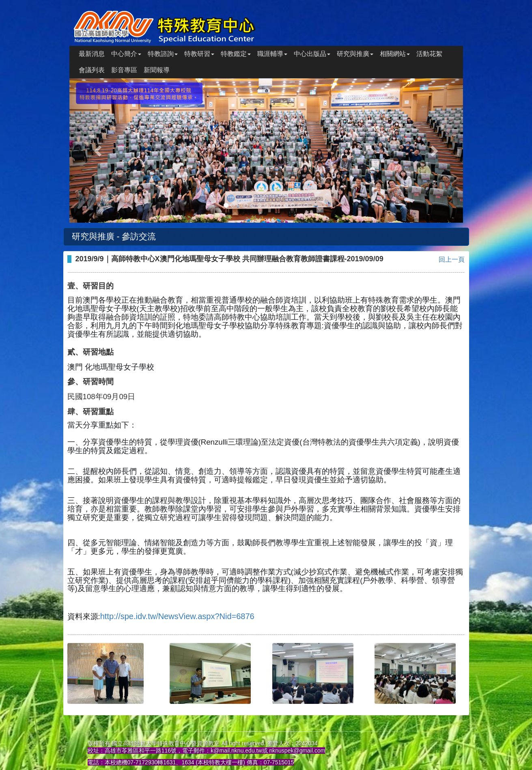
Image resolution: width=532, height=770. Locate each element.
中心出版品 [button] (312, 54)
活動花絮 (429, 54)
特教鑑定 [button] (236, 54)
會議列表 (92, 70)
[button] (99, 151)
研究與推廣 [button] (355, 54)
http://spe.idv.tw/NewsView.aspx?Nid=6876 (177, 616)
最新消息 (92, 54)
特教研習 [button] (199, 54)
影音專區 (124, 70)
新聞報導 (157, 70)
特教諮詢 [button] (163, 54)
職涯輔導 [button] (272, 54)
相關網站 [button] (395, 54)
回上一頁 (452, 259)
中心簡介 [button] (126, 54)
